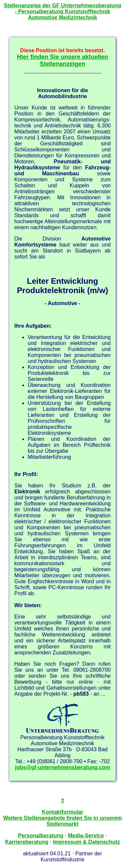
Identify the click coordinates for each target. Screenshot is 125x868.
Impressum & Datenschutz (86, 842)
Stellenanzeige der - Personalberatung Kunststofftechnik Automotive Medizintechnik (62, 11)
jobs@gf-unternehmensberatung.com (62, 767)
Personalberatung (41, 836)
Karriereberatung (27, 842)
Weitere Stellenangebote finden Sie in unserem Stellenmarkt (62, 821)
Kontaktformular (62, 812)
